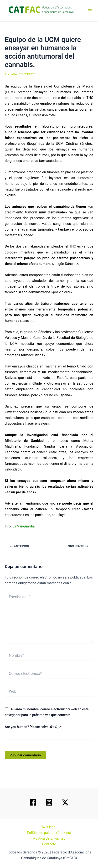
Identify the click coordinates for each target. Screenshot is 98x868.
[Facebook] (33, 802)
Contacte (49, 844)
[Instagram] (49, 802)
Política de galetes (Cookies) (49, 833)
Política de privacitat (49, 838)
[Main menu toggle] (90, 11)
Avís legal (49, 827)
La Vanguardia (24, 526)
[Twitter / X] (65, 802)
